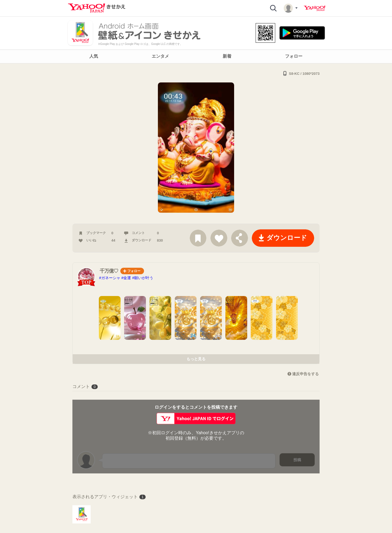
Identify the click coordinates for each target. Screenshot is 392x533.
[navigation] (196, 56)
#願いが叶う (143, 278)
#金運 (126, 278)
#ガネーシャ (110, 278)
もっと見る (196, 359)
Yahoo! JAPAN (315, 8)
